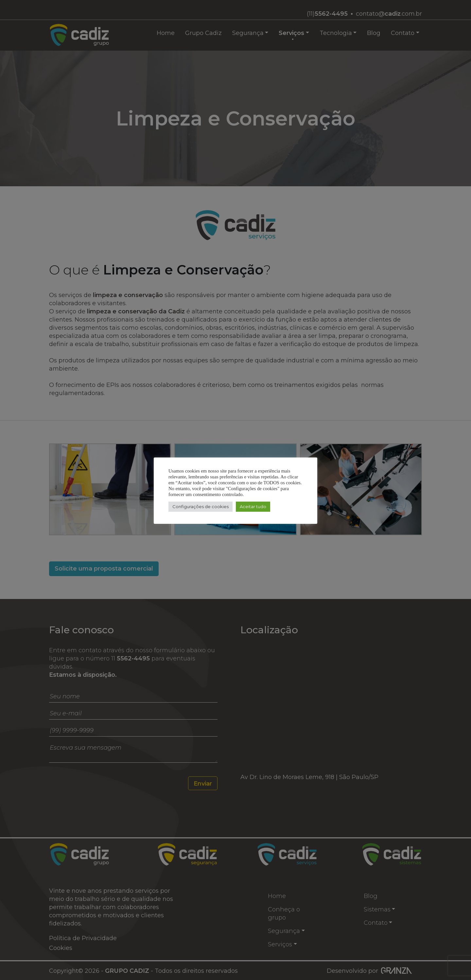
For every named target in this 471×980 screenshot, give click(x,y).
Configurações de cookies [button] (201, 507)
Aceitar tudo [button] (253, 507)
